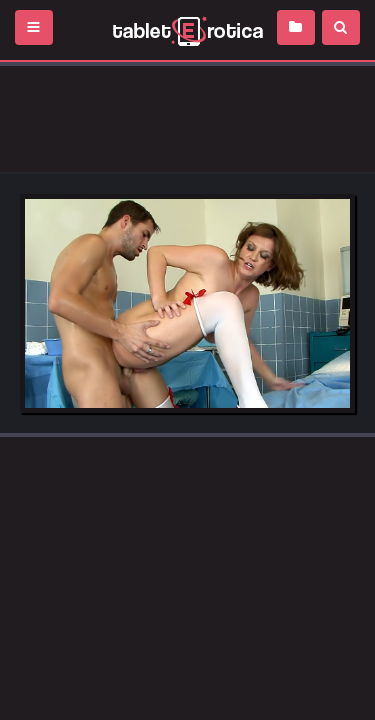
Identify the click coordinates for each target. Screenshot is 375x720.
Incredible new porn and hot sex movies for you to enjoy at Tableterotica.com (187, 30)
